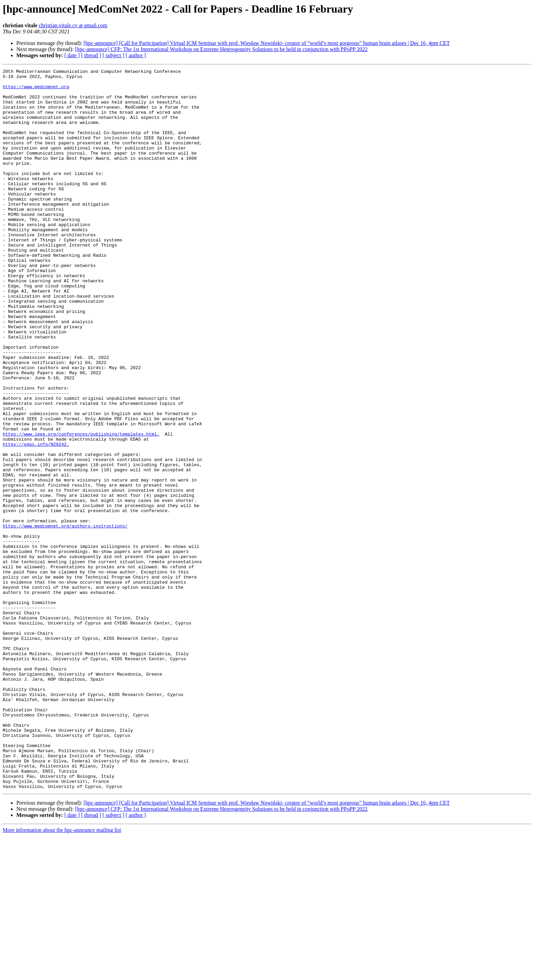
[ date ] (72, 55)
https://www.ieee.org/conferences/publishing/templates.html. (81, 507)
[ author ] (136, 55)
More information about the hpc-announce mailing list (62, 974)
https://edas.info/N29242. (36, 520)
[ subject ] (113, 55)
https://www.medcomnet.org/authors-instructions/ (65, 618)
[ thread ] (91, 55)
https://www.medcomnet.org (36, 91)
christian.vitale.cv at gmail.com (73, 25)
